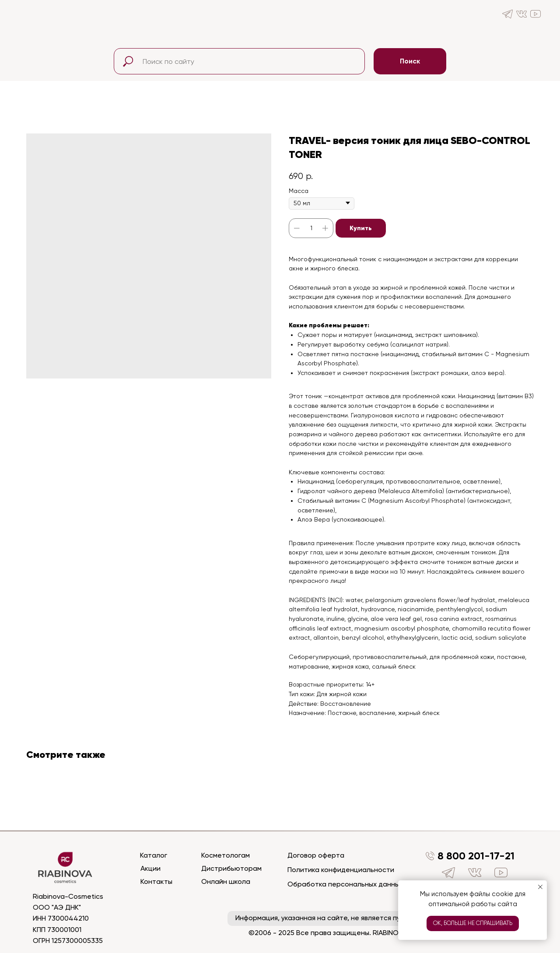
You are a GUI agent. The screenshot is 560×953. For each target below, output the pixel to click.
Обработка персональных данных (345, 884)
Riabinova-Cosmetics (68, 896)
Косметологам (226, 855)
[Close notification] (540, 887)
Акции (150, 868)
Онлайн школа (226, 881)
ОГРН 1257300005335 (68, 941)
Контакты (156, 881)
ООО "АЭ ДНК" (57, 907)
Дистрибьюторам (231, 868)
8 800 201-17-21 (476, 856)
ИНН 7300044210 (61, 918)
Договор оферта (316, 855)
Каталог (154, 855)
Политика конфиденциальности (341, 870)
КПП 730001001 (57, 930)
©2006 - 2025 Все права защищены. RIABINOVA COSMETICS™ (349, 933)
